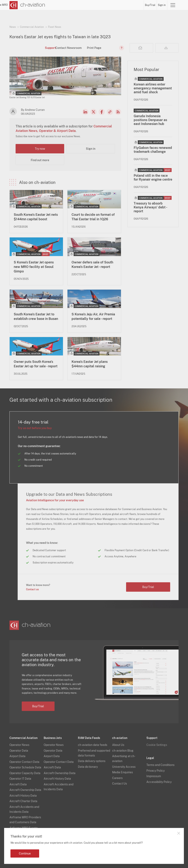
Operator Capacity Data (25, 773)
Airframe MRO (135, 5)
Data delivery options (92, 761)
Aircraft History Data (23, 796)
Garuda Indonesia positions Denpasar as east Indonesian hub (150, 120)
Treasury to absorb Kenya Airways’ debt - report (150, 207)
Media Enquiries (122, 772)
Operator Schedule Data (25, 767)
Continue (25, 853)
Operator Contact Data (24, 762)
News (73, 5)
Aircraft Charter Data (23, 801)
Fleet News (55, 27)
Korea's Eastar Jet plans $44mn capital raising (90, 364)
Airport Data (17, 756)
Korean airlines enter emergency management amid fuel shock (153, 88)
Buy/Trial (150, 5)
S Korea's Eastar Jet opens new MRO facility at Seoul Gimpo (34, 267)
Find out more (40, 160)
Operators (84, 5)
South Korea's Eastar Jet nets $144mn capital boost (36, 217)
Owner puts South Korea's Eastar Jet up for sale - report (36, 364)
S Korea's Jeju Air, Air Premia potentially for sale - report (93, 317)
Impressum (154, 776)
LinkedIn (85, 112)
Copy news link (110, 112)
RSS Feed (118, 112)
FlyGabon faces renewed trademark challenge (153, 150)
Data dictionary (88, 767)
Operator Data (19, 751)
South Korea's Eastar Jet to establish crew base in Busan (36, 317)
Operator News (19, 745)
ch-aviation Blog (123, 751)
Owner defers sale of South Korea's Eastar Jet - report (92, 265)
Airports (120, 5)
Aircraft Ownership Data (25, 790)
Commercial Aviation (32, 27)
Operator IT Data (20, 779)
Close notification (179, 833)
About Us (118, 745)
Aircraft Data (18, 784)
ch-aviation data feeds (93, 745)
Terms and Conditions (160, 765)
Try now (40, 149)
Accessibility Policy (159, 782)
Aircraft (108, 5)
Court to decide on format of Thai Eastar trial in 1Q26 (93, 217)
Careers (117, 778)
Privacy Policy (156, 771)
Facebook (102, 112)
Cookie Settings (157, 745)
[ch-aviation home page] (27, 5)
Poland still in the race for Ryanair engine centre (153, 178)
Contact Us (120, 784)
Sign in (162, 5)
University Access (124, 767)
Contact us (32, 589)
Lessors (97, 5)
